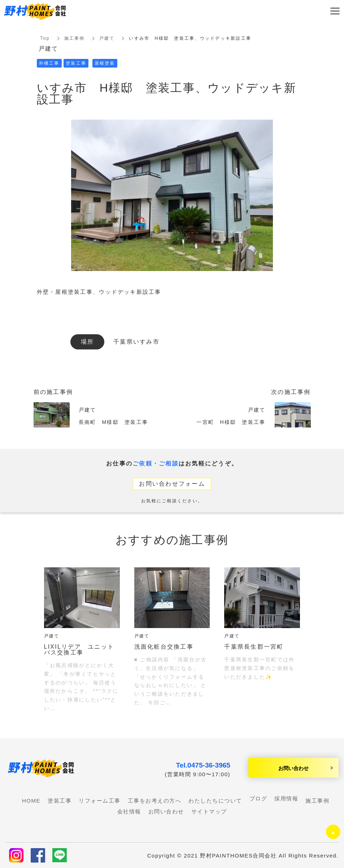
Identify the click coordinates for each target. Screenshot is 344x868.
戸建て (107, 38)
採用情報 (286, 798)
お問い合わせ (293, 768)
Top (45, 38)
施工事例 (75, 38)
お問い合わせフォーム (172, 484)
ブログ (258, 798)
